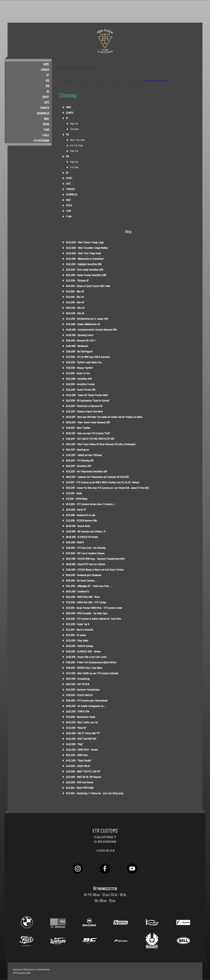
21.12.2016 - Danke (74, 493)
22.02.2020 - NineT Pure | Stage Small (83, 253)
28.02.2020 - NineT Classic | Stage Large (85, 242)
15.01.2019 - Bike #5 (75, 291)
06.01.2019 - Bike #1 (75, 313)
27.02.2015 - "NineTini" (76, 728)
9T (48, 75)
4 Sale (46, 135)
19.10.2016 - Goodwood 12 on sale (81, 515)
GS (48, 91)
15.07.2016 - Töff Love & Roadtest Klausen (85, 553)
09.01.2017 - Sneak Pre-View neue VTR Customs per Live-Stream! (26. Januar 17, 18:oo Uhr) (107, 488)
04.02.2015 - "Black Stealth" (79, 760)
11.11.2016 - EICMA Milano (77, 499)
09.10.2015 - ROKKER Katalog (79, 646)
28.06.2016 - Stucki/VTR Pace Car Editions (85, 564)
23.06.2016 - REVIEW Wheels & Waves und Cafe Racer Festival (95, 570)
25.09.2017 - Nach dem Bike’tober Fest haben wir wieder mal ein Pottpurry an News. (104, 417)
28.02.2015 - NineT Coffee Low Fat (82, 722)
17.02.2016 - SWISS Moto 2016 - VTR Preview (86, 602)
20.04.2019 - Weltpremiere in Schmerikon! (85, 259)
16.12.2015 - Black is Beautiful (79, 630)
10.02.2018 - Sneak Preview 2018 (81, 390)
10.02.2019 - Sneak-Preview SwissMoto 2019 (86, 275)
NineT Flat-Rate (77, 140)
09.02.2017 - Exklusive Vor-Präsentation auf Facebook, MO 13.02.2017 (97, 477)
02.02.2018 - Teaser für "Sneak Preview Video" (87, 395)
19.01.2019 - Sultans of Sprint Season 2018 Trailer (88, 286)
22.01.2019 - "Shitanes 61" (77, 280)
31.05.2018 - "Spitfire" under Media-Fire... (85, 362)
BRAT (46, 119)
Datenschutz (29, 969)
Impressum (18, 969)
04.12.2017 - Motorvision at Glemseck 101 (84, 406)
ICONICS (45, 70)
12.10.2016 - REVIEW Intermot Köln (81, 520)
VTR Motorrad (41, 140)
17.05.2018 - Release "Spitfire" (79, 368)
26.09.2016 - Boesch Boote (78, 526)
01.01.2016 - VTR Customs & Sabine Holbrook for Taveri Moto (93, 619)
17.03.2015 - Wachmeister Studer (81, 717)
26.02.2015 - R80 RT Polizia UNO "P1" (83, 733)
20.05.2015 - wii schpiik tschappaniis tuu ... (86, 706)
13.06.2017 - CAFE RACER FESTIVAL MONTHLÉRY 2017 (90, 439)
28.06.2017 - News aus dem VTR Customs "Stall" (88, 433)
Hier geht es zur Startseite (157, 80)
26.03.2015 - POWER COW (77, 711)
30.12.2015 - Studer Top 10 (78, 624)
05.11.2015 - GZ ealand (76, 635)
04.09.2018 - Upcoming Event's (80, 335)
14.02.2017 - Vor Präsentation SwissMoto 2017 (87, 471)
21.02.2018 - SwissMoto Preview (80, 384)
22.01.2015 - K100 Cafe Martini (80, 782)
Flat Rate (74, 129)
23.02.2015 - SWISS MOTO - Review (82, 750)
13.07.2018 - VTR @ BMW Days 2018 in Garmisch (88, 357)
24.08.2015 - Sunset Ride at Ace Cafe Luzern (86, 657)
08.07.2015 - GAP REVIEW (77, 684)
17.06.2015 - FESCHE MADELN (79, 695)
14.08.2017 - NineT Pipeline (78, 428)
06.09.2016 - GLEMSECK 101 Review (82, 537)
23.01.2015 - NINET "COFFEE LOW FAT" (83, 771)
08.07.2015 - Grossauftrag (78, 679)
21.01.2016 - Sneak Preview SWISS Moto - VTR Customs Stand (94, 608)
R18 (47, 86)
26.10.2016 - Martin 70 (76, 510)
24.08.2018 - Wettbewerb (77, 346)
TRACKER (44, 108)
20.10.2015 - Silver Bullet (77, 640)
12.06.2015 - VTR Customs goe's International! (87, 700)
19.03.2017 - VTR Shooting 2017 (80, 460)
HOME (46, 64)
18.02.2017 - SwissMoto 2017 (79, 466)
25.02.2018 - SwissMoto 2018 (79, 379)
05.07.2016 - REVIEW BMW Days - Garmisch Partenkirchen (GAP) (95, 559)
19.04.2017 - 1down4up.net (77, 450)
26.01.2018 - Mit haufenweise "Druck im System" (88, 400)
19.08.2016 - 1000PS (75, 542)
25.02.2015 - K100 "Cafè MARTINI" (81, 739)
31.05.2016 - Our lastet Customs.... (81, 580)
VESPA (46, 124)
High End (74, 123)
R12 (47, 80)
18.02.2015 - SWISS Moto (77, 755)
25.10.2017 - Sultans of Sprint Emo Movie (84, 411)
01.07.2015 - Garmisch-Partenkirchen (83, 690)
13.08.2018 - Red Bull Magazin (79, 351)
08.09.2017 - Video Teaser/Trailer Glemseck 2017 (88, 422)
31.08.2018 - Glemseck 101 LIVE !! (81, 340)
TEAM (46, 130)
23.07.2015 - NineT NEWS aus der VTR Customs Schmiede (92, 673)
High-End (74, 151)
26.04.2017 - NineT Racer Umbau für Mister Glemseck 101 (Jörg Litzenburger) (101, 444)
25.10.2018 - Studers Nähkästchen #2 (83, 324)
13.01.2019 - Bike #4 (75, 297)
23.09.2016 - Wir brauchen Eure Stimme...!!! (86, 531)
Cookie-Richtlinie (43, 969)
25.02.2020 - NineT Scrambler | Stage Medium (87, 248)
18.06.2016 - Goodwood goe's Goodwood (84, 575)
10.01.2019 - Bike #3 (75, 302)
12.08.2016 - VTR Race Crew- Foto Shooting (86, 548)
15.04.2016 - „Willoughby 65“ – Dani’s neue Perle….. (89, 586)
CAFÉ (47, 102)
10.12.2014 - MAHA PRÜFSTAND (80, 788)
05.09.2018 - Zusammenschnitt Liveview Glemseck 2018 (91, 330)
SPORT (46, 97)
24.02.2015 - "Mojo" (74, 744)
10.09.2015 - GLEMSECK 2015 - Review (83, 651)
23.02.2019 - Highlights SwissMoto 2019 (84, 264)
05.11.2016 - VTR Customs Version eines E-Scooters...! (90, 504)
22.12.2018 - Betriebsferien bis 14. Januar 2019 (87, 319)
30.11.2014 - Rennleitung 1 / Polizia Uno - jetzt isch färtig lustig (95, 793)
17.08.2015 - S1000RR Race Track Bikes (84, 668)
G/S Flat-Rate (76, 145)
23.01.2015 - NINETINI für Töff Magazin (83, 777)
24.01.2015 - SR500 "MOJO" (78, 766)
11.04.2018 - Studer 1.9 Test (78, 373)
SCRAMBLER (43, 113)
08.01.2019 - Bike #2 (75, 308)
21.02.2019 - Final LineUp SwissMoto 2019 (85, 270)
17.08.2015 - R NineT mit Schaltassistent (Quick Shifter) (91, 662)
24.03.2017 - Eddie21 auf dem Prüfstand (84, 455)
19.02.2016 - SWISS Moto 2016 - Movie (83, 597)
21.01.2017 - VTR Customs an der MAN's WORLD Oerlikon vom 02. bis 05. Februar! (103, 482)
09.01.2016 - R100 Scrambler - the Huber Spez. (87, 613)
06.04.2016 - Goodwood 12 (77, 591)
